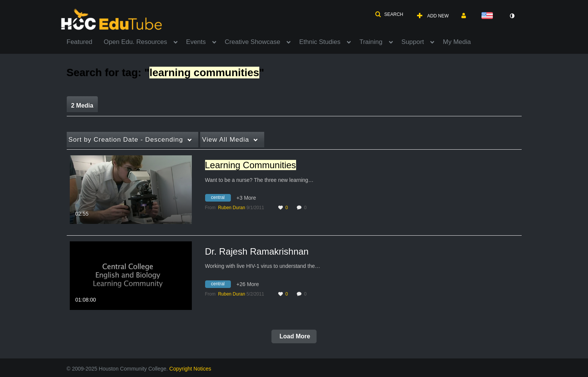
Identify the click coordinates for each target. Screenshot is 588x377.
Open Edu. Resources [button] (136, 42)
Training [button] (371, 42)
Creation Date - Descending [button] (126, 140)
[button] (389, 14)
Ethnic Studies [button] (320, 42)
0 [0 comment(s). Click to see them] (307, 208)
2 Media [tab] (82, 106)
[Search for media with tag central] (221, 199)
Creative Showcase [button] (252, 42)
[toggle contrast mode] (512, 16)
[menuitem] (85, 41)
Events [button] (196, 42)
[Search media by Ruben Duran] (231, 208)
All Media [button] (226, 140)
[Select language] (489, 16)
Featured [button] (80, 42)
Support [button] (413, 42)
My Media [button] (457, 42)
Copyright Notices (191, 369)
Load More (294, 336)
